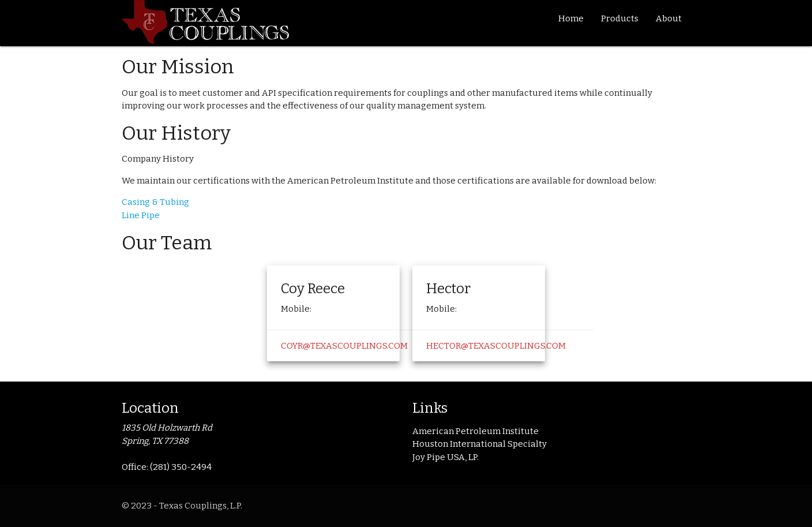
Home (571, 18)
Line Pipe (141, 215)
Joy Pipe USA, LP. (446, 457)
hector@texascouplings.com (496, 346)
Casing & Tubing (155, 202)
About (669, 18)
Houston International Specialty (480, 444)
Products (620, 18)
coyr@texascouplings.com (344, 346)
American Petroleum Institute (475, 431)
